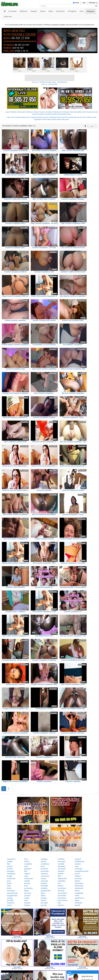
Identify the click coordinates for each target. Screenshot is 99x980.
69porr (27, 891)
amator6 (78, 859)
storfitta (27, 881)
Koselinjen (49, 112)
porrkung (78, 879)
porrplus (44, 898)
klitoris (77, 891)
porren (9, 905)
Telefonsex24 (57, 112)
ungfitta (10, 861)
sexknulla (44, 881)
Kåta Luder (11, 117)
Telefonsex (30, 112)
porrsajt (44, 905)
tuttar (77, 866)
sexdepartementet (82, 871)
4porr (26, 866)
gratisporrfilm (46, 891)
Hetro (77, 3)
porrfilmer (44, 869)
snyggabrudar (12, 896)
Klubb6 (54, 114)
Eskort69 (18, 117)
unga (26, 876)
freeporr (27, 905)
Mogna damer (56, 119)
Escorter (45, 117)
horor (26, 859)
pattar (77, 900)
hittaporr (78, 876)
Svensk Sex (81, 117)
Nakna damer (47, 119)
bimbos (78, 881)
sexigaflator (79, 893)
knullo (9, 888)
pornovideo (62, 896)
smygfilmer (28, 864)
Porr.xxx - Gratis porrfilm (49, 84)
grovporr (27, 883)
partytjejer (11, 871)
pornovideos (62, 893)
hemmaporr (79, 883)
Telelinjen (14, 112)
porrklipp (10, 900)
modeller (61, 864)
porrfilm (10, 866)
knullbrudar (11, 879)
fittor (9, 864)
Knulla (94, 117)
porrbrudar (45, 871)
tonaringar (79, 869)
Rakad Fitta (73, 117)
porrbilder (44, 886)
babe (9, 886)
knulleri (10, 876)
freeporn (27, 903)
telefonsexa (79, 886)
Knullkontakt (53, 117)
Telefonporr (66, 112)
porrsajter (44, 903)
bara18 (77, 905)
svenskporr (11, 891)
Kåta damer (65, 119)
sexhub (43, 900)
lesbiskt (61, 874)
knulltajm (44, 888)
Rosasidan (48, 114)
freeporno (11, 903)
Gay (84, 3)
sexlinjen (61, 871)
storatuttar (79, 903)
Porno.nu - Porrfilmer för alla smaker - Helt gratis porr (50, 82)
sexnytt (43, 861)
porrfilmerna (79, 898)
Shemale (92, 3)
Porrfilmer (89, 117)
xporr (26, 900)
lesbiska (44, 883)
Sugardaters (38, 119)
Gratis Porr (65, 117)
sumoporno (11, 859)
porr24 (77, 874)
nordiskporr (11, 874)
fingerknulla (62, 879)
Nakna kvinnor (26, 117)
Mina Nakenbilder (76, 112)
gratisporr (28, 869)
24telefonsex (80, 861)
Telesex (36, 112)
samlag (10, 898)
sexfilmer (61, 859)
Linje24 (8, 112)
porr (59, 883)
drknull (27, 861)
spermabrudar (12, 893)
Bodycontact (67, 114)
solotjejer (44, 859)
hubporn (61, 905)
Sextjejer (41, 114)
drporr (43, 893)
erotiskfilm (62, 881)
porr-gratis (62, 869)
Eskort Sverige (87, 112)
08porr (43, 896)
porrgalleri (62, 866)
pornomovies (63, 900)
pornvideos (62, 888)
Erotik (59, 117)
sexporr (44, 879)
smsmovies (45, 876)
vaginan (27, 874)
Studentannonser (37, 117)
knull (9, 881)
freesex (61, 886)
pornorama (62, 898)
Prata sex (42, 112)
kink (59, 903)
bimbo (9, 883)
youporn (27, 896)
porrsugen (62, 861)
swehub (78, 864)
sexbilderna (45, 864)
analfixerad (79, 888)
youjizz (27, 898)
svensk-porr (29, 879)
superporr (44, 874)
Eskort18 (60, 114)
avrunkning (28, 888)
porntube (61, 891)
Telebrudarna (21, 112)
